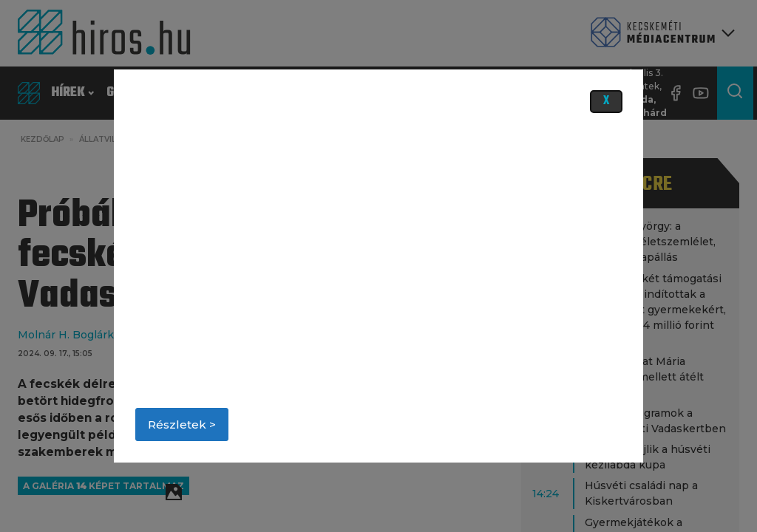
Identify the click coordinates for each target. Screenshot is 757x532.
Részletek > (182, 424)
